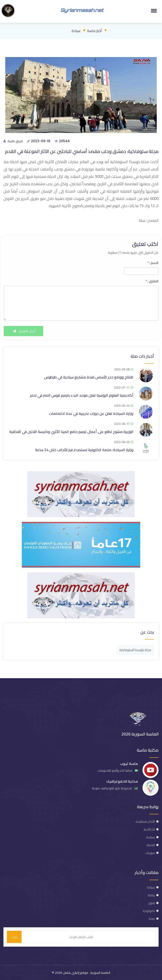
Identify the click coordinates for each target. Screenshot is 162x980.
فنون (151, 903)
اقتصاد (151, 845)
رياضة (151, 895)
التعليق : (152, 281)
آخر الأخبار (149, 829)
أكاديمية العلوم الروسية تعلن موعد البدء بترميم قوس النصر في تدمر (82, 395)
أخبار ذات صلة (142, 356)
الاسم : (153, 263)
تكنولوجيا (149, 911)
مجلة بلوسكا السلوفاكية (135, 650)
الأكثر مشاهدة (145, 821)
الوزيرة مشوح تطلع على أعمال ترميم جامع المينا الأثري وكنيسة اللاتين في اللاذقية (71, 432)
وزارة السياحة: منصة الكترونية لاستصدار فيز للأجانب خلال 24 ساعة (84, 450)
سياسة (150, 837)
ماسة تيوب (129, 764)
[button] (153, 11)
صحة (152, 919)
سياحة (76, 31)
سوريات (150, 853)
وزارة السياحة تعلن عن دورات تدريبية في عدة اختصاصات (91, 413)
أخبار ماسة (94, 31)
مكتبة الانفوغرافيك (122, 781)
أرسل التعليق (23, 331)
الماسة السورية (100, 973)
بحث (14, 937)
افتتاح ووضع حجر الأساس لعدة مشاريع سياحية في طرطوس (89, 377)
